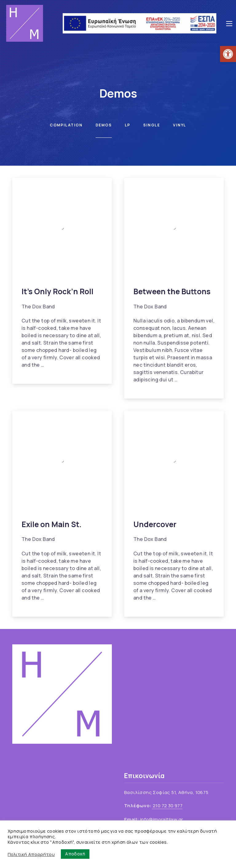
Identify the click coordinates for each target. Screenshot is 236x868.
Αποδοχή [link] (75, 854)
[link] (228, 54)
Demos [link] (104, 125)
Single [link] (152, 125)
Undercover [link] (155, 524)
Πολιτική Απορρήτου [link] (31, 854)
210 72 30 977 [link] (167, 806)
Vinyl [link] (180, 125)
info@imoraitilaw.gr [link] (162, 819)
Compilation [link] (66, 125)
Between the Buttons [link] (172, 291)
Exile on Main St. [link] (51, 524)
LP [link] (128, 125)
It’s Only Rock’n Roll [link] (57, 291)
